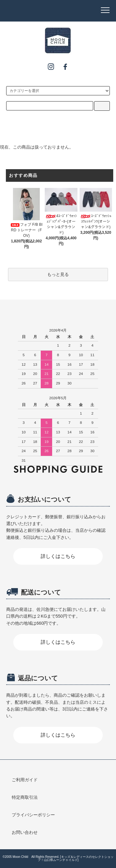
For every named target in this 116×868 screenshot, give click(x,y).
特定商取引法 (25, 797)
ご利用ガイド (25, 780)
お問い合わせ (25, 832)
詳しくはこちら (58, 556)
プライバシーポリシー (33, 815)
